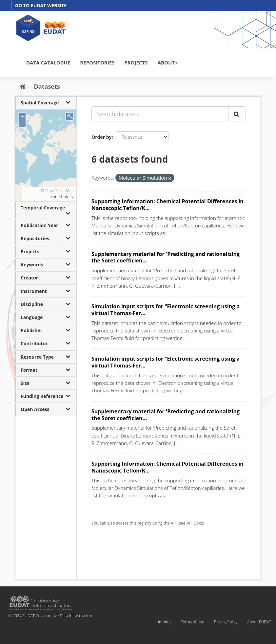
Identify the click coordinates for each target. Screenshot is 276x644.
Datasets (47, 86)
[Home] (23, 86)
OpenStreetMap (60, 191)
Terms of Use (192, 622)
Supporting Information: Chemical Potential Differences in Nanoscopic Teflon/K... (168, 205)
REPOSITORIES (97, 63)
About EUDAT (259, 622)
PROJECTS (136, 63)
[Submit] (237, 114)
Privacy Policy (226, 622)
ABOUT (168, 63)
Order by (101, 137)
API (174, 523)
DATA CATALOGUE (48, 63)
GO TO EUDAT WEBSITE (41, 5)
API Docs (195, 523)
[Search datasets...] (160, 114)
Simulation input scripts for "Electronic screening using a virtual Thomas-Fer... (166, 310)
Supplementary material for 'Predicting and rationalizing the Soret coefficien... (166, 257)
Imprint (164, 622)
